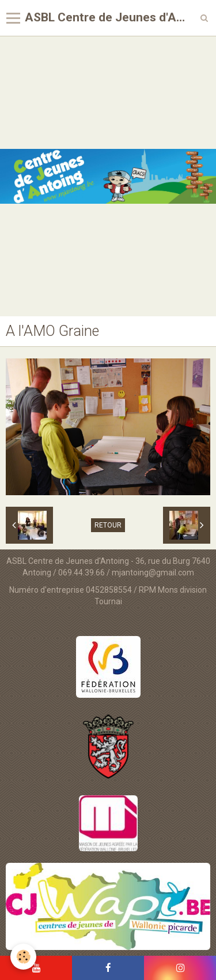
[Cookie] (23, 957)
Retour (108, 525)
